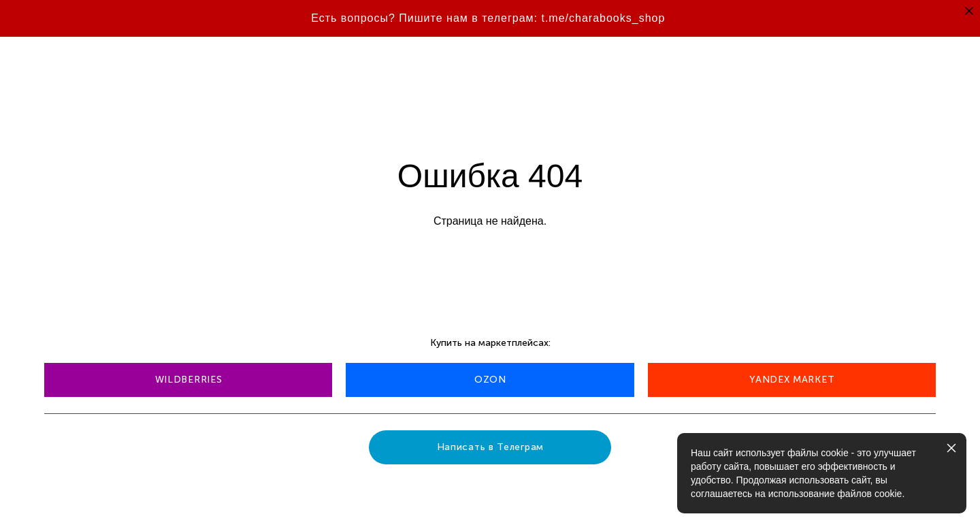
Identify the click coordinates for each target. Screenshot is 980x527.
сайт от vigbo (71, 495)
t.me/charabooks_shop (603, 18)
